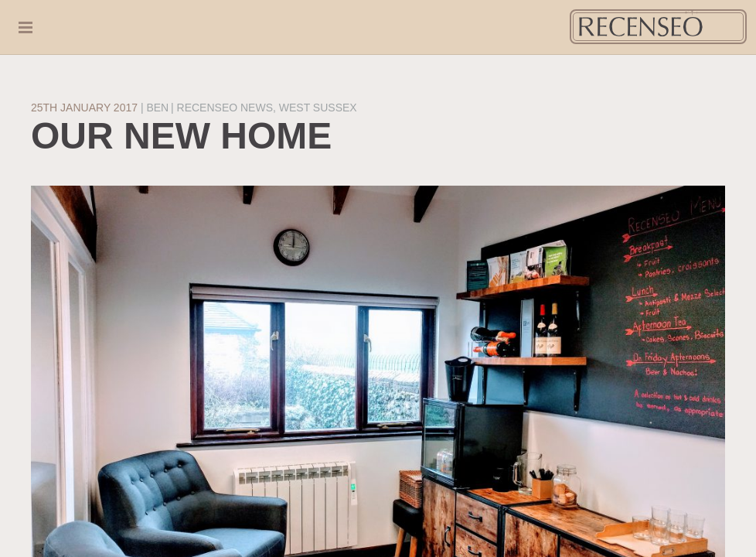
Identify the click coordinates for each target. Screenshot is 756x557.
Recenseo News (225, 108)
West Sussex (318, 108)
